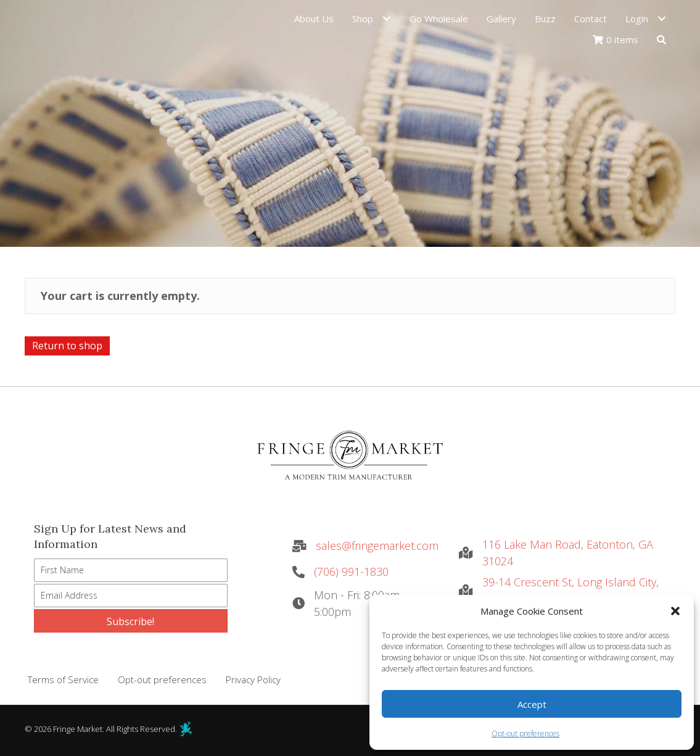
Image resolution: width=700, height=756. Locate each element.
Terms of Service (63, 679)
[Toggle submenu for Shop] (386, 21)
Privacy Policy (253, 679)
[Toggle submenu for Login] (661, 21)
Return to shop (67, 346)
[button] (675, 611)
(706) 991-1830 (351, 571)
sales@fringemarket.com (377, 546)
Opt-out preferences (525, 733)
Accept (532, 704)
